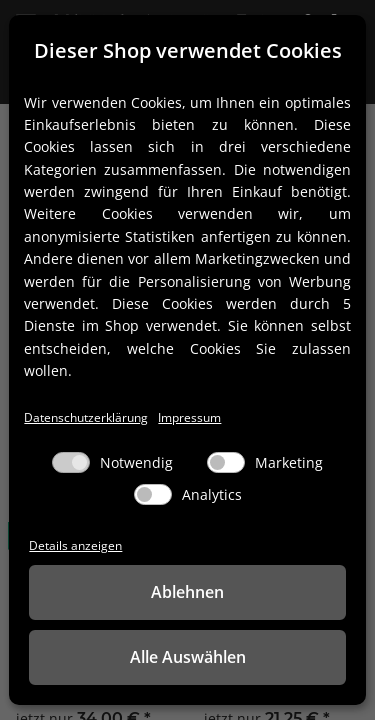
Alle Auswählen (188, 657)
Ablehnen (187, 592)
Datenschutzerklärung (86, 417)
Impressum (189, 417)
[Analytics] (153, 494)
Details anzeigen (75, 545)
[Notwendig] (71, 462)
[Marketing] (226, 462)
